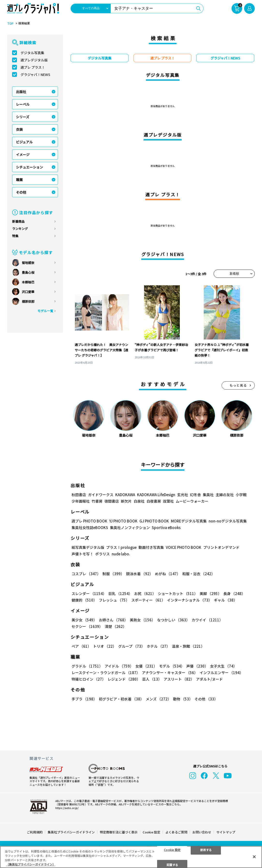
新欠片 (126, 501)
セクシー (87, 626)
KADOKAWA (125, 495)
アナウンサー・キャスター (170, 673)
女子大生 (223, 666)
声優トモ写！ (82, 554)
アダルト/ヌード (209, 679)
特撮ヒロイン (89, 679)
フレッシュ (114, 600)
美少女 (84, 620)
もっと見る (238, 385)
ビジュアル (24, 142)
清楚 (116, 626)
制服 (113, 574)
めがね (168, 574)
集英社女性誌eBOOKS (90, 527)
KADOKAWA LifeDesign (156, 495)
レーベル (23, 104)
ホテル (158, 646)
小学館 (241, 495)
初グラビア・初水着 (121, 699)
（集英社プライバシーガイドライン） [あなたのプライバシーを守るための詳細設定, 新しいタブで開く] (31, 864)
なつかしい (173, 620)
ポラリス (102, 554)
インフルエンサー (221, 673)
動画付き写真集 (151, 547)
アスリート (179, 679)
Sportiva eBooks (166, 527)
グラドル (87, 666)
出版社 (21, 92)
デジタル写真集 (32, 53)
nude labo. (121, 554)
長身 (234, 593)
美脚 (211, 593)
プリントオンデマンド (221, 547)
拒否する (206, 850)
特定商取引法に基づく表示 (119, 832)
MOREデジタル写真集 (189, 521)
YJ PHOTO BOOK (123, 521)
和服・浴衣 (199, 574)
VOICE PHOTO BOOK (184, 547)
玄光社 (183, 495)
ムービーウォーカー (192, 501)
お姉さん (113, 620)
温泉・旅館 (188, 646)
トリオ (105, 646)
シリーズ (23, 117)
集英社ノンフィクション (130, 527)
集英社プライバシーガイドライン (71, 832)
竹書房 (97, 501)
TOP (10, 23)
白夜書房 (154, 501)
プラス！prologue (121, 547)
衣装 (19, 129)
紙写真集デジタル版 (88, 547)
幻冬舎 (195, 495)
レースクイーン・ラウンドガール (106, 673)
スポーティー (148, 600)
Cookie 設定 (151, 832)
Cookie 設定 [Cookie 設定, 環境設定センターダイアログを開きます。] (172, 850)
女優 (146, 666)
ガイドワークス (101, 495)
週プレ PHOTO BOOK (89, 521)
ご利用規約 (35, 832)
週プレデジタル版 (34, 60)
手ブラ (84, 699)
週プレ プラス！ (33, 67)
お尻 (145, 593)
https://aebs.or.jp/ (67, 807)
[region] (131, 857)
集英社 (208, 495)
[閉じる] (254, 857)
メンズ (158, 699)
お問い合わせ (202, 832)
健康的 (84, 600)
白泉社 (139, 501)
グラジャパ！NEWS (35, 74)
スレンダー (89, 593)
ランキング (20, 229)
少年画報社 (81, 501)
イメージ (23, 154)
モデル (172, 666)
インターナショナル (189, 600)
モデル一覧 (45, 311)
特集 (15, 236)
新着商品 (18, 221)
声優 (197, 666)
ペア (81, 646)
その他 (21, 192)
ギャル (226, 600)
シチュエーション (29, 167)
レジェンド (124, 679)
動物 (183, 699)
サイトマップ (226, 832)
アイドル (119, 666)
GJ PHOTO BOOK (154, 521)
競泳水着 (140, 574)
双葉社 (168, 501)
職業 (19, 180)
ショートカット (178, 593)
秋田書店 (79, 495)
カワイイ (207, 620)
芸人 (152, 679)
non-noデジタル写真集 (228, 521)
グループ (131, 646)
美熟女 (142, 620)
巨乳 (120, 593)
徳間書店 (112, 501)
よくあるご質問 (176, 832)
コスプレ (86, 574)
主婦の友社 (225, 495)
